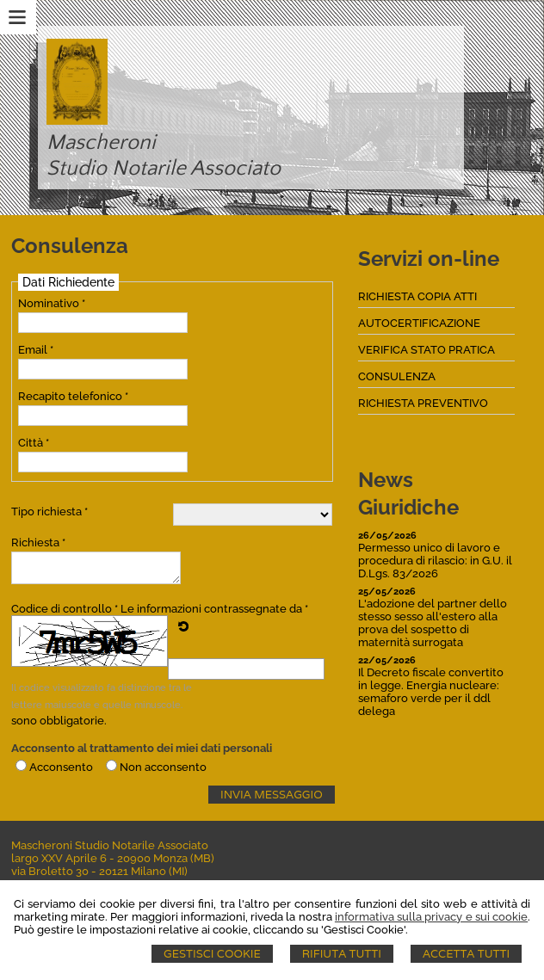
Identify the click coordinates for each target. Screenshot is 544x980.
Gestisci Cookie (212, 954)
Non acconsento (163, 767)
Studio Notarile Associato (164, 169)
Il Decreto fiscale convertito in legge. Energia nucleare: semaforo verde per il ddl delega (431, 692)
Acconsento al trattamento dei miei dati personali (142, 748)
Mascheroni (101, 143)
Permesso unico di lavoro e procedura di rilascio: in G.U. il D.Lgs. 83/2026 (435, 561)
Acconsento (61, 767)
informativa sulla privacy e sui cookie (431, 917)
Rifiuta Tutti (342, 954)
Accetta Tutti (466, 954)
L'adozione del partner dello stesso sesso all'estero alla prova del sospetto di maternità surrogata (433, 623)
